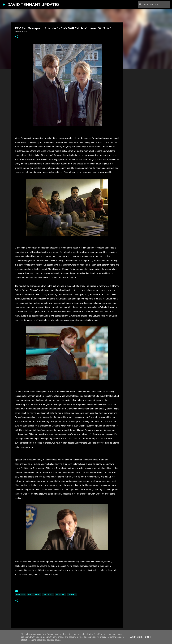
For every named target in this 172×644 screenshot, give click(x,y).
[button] (16, 37)
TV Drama (72, 595)
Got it (148, 637)
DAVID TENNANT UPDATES (33, 4)
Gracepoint (48, 595)
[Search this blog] (156, 5)
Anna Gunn (20, 595)
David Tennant (34, 595)
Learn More (136, 637)
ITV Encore (60, 595)
